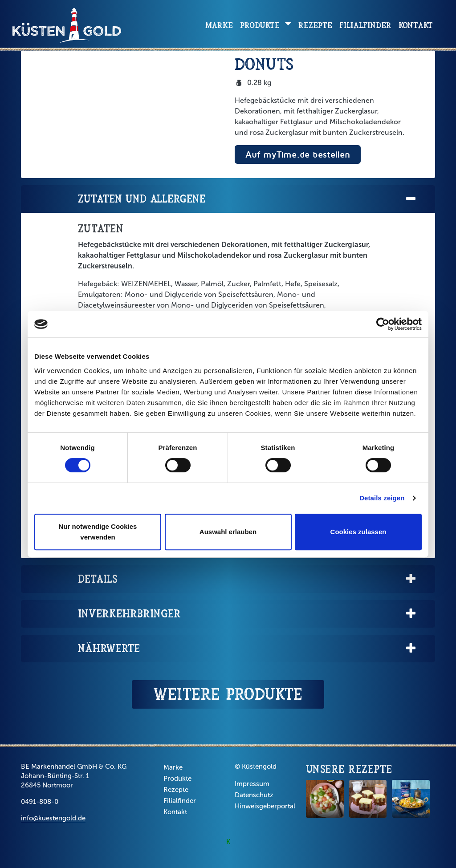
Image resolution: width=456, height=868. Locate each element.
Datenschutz (254, 795)
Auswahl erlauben (228, 532)
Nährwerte (248, 649)
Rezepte (315, 25)
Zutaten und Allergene (248, 199)
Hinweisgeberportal (265, 806)
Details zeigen (382, 498)
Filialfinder (365, 25)
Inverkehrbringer (248, 614)
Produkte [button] (261, 25)
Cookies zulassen (358, 532)
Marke (219, 25)
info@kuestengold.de (53, 818)
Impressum (252, 784)
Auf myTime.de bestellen (298, 154)
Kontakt (416, 25)
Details (248, 579)
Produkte (177, 779)
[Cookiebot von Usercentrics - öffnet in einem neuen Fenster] (383, 324)
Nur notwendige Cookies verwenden (98, 532)
